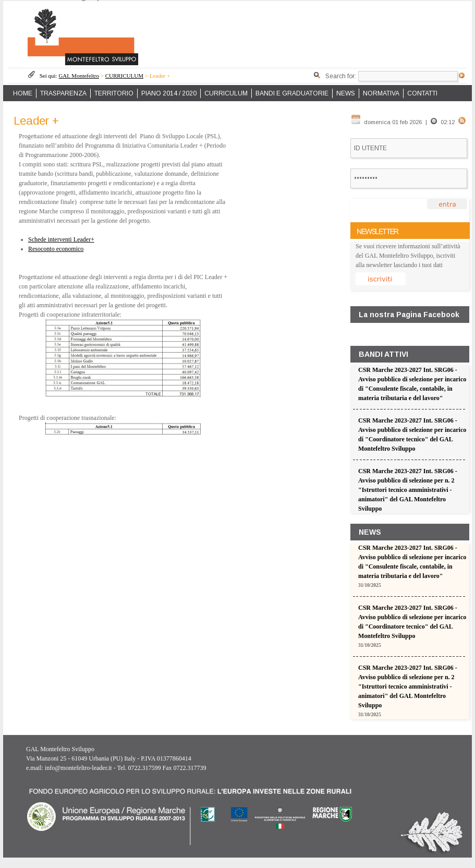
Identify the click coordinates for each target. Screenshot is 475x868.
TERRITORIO (114, 93)
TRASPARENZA (63, 93)
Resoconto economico (56, 249)
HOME (23, 93)
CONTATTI (422, 93)
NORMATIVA (381, 93)
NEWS (346, 93)
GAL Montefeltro (79, 76)
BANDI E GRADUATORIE (292, 93)
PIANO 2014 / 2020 (169, 93)
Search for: (341, 76)
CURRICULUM (124, 76)
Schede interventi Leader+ (61, 239)
